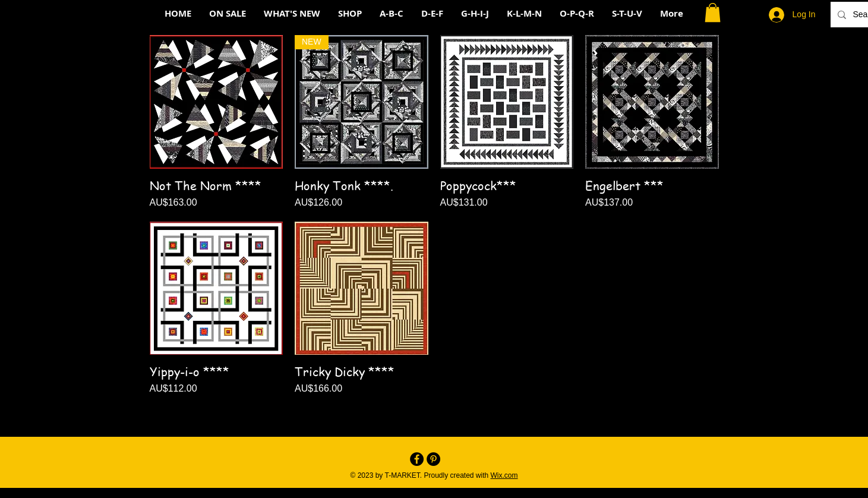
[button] (713, 12)
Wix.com (504, 475)
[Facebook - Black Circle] (417, 459)
